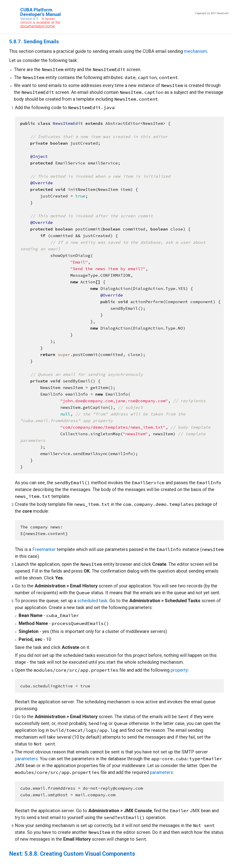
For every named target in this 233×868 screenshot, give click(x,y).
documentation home (38, 26)
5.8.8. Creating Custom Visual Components (80, 854)
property (179, 670)
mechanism (196, 51)
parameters (26, 759)
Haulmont (223, 13)
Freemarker (44, 549)
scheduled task (92, 601)
